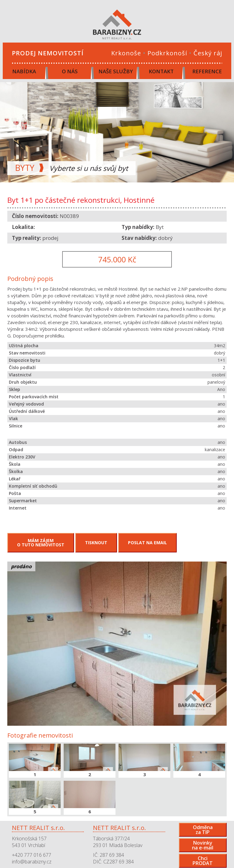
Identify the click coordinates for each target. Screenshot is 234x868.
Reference (207, 71)
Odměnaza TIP (203, 830)
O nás (70, 71)
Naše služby (116, 71)
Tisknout (96, 543)
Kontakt (161, 71)
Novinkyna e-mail (203, 845)
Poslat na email (147, 543)
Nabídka (24, 71)
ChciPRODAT (203, 861)
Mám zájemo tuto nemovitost (41, 543)
